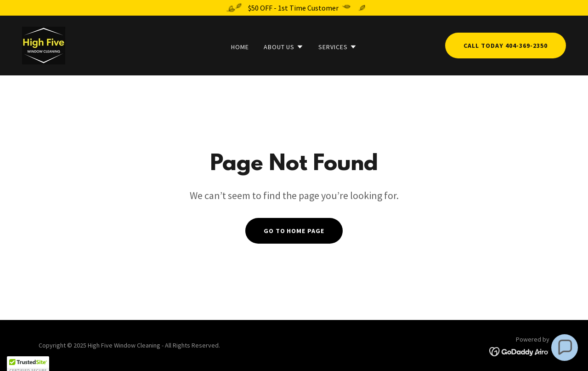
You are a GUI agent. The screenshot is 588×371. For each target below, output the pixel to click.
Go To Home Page (294, 231)
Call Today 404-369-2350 (506, 46)
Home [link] (240, 47)
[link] (44, 45)
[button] (284, 47)
